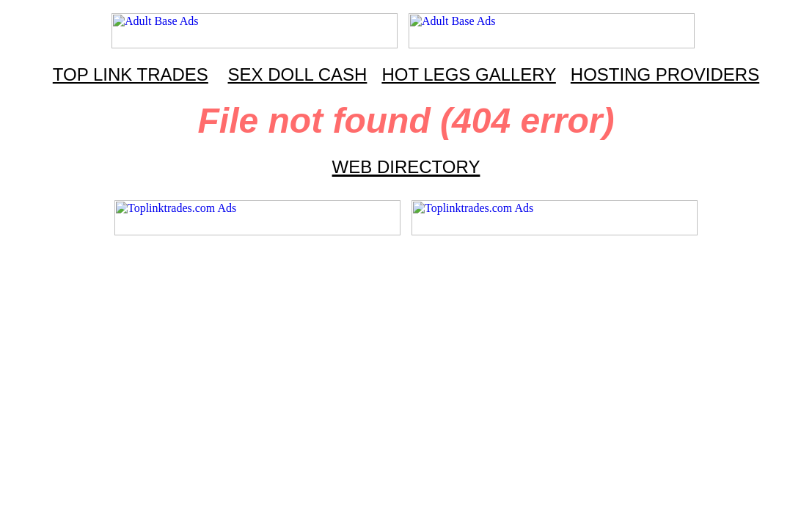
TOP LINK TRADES (131, 74)
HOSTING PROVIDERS (665, 74)
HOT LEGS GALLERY (468, 74)
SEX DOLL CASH (298, 74)
